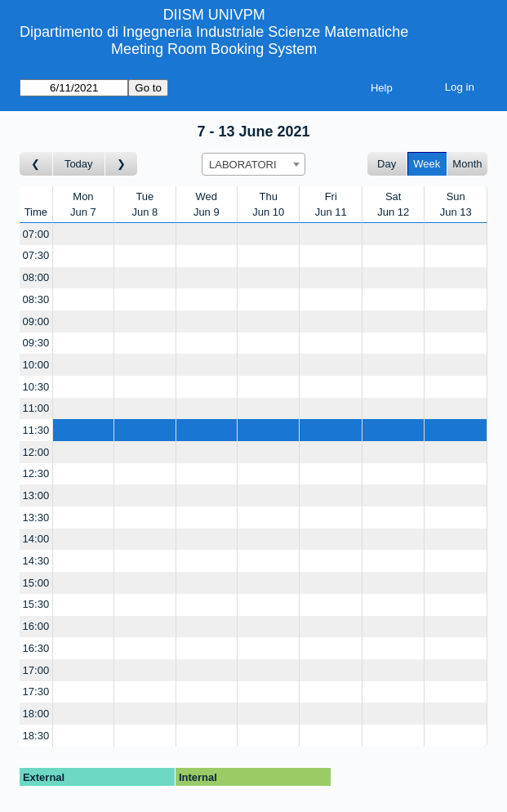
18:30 (36, 736)
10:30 (36, 387)
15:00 (36, 583)
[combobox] (253, 164)
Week (427, 164)
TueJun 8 (145, 205)
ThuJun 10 (268, 205)
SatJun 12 (393, 205)
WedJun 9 (207, 205)
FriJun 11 (331, 205)
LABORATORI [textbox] (243, 165)
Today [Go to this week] (79, 164)
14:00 (36, 539)
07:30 (36, 255)
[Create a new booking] (83, 234)
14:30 (36, 561)
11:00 (36, 408)
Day (387, 164)
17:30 (36, 692)
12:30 (36, 473)
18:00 (36, 714)
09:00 (36, 321)
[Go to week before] (36, 164)
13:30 (36, 518)
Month (467, 164)
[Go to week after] (122, 164)
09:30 (36, 343)
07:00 (36, 234)
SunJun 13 (456, 205)
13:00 (36, 495)
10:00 (36, 365)
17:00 (36, 670)
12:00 (36, 452)
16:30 (36, 648)
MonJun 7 (83, 205)
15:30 (36, 604)
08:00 (36, 277)
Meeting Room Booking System (214, 49)
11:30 (36, 430)
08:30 (36, 299)
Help (382, 88)
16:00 (36, 626)
